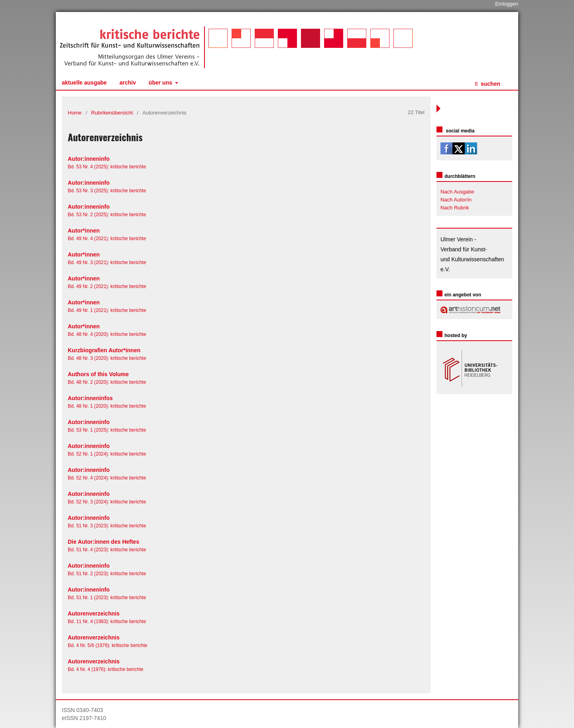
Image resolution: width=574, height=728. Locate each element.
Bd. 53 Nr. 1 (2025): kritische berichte (107, 430)
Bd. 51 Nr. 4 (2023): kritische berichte (107, 550)
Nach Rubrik (455, 208)
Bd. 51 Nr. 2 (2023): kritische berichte (107, 574)
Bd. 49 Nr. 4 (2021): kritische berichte (107, 239)
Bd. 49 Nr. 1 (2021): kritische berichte (107, 310)
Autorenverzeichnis (94, 614)
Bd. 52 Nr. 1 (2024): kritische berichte (107, 454)
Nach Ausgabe (457, 192)
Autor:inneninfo (89, 159)
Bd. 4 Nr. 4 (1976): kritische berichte (106, 669)
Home (75, 113)
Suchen (490, 84)
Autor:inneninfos (90, 398)
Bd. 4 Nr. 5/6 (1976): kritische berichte (108, 645)
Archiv (128, 83)
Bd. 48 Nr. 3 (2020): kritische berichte (107, 358)
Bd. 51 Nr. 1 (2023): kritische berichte (107, 598)
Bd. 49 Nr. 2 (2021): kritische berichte (107, 286)
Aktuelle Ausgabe (84, 83)
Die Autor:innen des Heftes (103, 542)
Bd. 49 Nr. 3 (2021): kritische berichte (107, 262)
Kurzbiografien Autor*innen (104, 350)
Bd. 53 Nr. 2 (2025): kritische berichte (107, 215)
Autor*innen (84, 231)
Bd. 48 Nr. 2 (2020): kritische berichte (107, 382)
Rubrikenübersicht (112, 113)
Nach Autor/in (456, 200)
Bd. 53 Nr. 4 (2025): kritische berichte (107, 167)
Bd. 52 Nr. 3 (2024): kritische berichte (107, 502)
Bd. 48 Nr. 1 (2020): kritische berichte (107, 406)
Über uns (161, 83)
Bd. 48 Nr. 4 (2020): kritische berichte (107, 334)
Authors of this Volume (98, 374)
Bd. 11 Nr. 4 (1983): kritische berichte (107, 621)
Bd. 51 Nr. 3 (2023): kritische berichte (107, 526)
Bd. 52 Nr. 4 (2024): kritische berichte (107, 478)
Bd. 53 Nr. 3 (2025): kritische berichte (107, 191)
